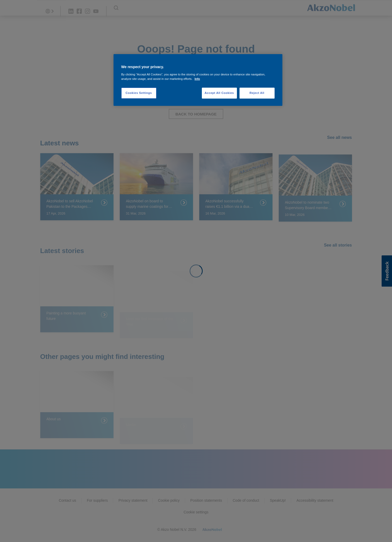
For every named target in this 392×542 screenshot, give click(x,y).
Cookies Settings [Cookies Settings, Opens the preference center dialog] (139, 93)
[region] (198, 80)
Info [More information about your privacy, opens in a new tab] (197, 79)
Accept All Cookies (219, 93)
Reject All (257, 93)
